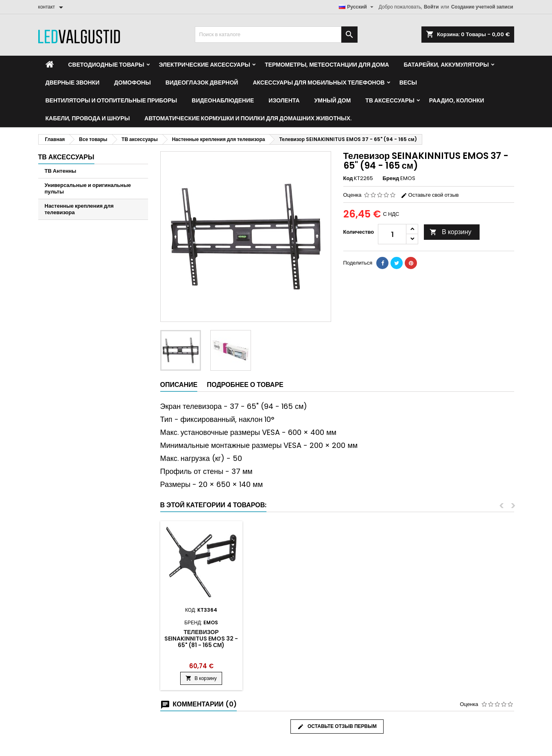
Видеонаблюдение (223, 100)
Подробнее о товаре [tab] (245, 385)
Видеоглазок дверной (202, 83)
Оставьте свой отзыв (430, 195)
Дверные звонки (73, 83)
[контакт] (52, 7)
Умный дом (333, 100)
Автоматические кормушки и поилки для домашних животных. (248, 118)
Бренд (391, 178)
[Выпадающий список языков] (357, 7)
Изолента (284, 100)
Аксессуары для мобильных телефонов (319, 83)
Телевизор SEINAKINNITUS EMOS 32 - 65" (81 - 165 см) (472, 639)
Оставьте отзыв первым (337, 726)
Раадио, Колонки (457, 100)
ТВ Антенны (61, 171)
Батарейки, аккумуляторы (446, 65)
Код (348, 178)
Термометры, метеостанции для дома (327, 65)
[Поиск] (276, 35)
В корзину (451, 232)
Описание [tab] (179, 385)
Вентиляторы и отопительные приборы (111, 100)
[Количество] (392, 234)
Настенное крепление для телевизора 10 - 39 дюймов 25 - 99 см (201, 639)
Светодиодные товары (106, 65)
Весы (408, 83)
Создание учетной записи (482, 7)
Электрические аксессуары (205, 65)
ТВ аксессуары (390, 100)
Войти (431, 7)
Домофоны (133, 83)
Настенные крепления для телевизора (79, 209)
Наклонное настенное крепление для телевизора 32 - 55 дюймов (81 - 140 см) (382, 642)
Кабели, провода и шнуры (88, 118)
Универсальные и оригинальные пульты (88, 188)
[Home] (50, 65)
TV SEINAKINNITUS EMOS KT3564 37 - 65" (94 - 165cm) (291, 639)
